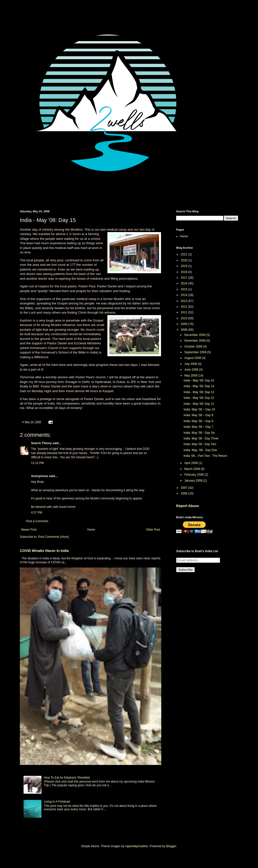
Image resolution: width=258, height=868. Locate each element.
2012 (185, 307)
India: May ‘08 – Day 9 (198, 415)
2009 (185, 324)
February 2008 (194, 475)
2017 (185, 278)
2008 (185, 330)
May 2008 (191, 376)
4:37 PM (37, 513)
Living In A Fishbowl (57, 802)
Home (91, 530)
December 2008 (195, 335)
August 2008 (193, 358)
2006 (185, 493)
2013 (185, 301)
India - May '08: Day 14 (199, 386)
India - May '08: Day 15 (199, 380)
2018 (185, 272)
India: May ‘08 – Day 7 (198, 427)
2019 (185, 266)
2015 (185, 289)
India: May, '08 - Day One (200, 450)
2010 (185, 318)
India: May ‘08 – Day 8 (198, 421)
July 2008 (191, 364)
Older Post (153, 530)
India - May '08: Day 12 (199, 398)
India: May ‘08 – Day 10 (199, 409)
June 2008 (192, 370)
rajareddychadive (137, 846)
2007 (185, 488)
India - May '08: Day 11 (199, 404)
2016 (185, 283)
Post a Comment (37, 521)
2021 (185, 254)
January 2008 (194, 481)
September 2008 (196, 352)
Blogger (171, 846)
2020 (185, 260)
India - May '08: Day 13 (199, 392)
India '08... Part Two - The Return (205, 456)
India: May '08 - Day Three (201, 438)
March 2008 (193, 469)
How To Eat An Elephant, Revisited (67, 778)
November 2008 (195, 341)
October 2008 (194, 347)
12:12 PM (37, 463)
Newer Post (29, 530)
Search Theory (41, 443)
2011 (185, 312)
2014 (185, 295)
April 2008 (191, 463)
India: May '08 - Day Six (199, 433)
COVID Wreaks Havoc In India (44, 551)
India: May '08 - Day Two (200, 444)
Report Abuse (187, 506)
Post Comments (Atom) (53, 537)
